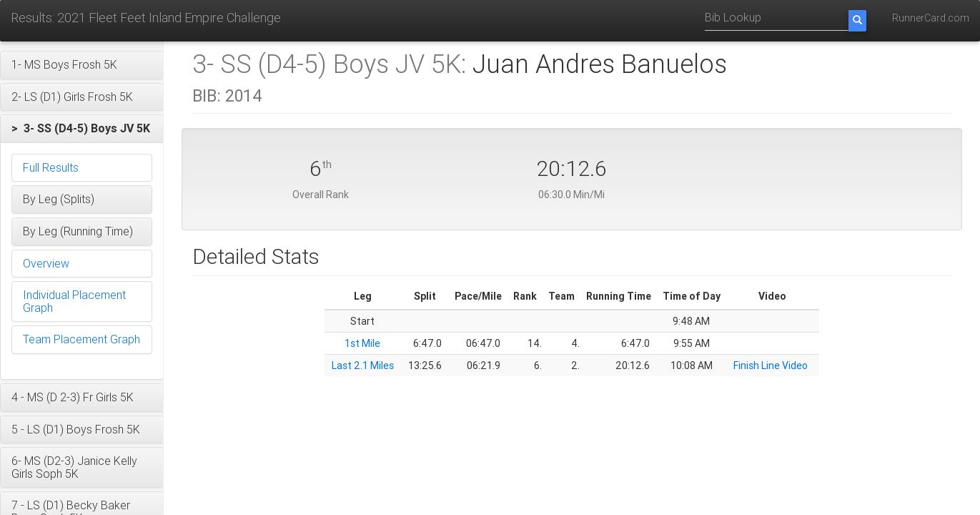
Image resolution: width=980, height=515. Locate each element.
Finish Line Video (771, 366)
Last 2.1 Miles (363, 366)
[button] (82, 65)
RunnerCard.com (931, 18)
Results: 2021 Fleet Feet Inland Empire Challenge (146, 18)
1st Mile (362, 343)
